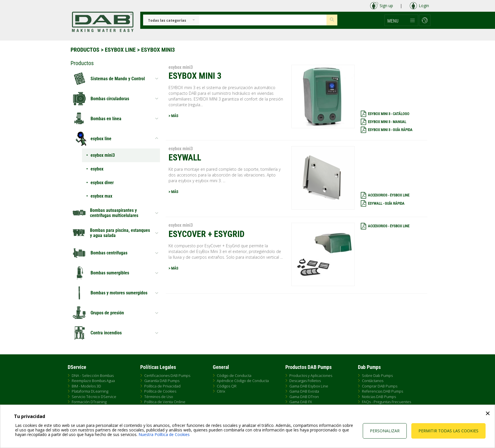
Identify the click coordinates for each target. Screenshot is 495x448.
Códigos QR (227, 386)
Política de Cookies (160, 391)
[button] (401, 20)
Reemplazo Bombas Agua (93, 381)
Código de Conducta (234, 375)
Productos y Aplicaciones (311, 375)
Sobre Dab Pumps (377, 375)
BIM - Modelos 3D (86, 386)
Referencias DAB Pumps (382, 391)
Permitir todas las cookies (448, 431)
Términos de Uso (159, 397)
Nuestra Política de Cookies (164, 434)
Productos (85, 50)
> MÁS (173, 116)
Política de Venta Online (165, 402)
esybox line (120, 50)
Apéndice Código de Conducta (243, 381)
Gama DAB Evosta (304, 391)
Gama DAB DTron (304, 397)
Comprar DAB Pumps (380, 386)
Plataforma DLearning (90, 391)
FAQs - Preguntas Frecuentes (386, 402)
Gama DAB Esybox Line (309, 386)
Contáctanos (373, 381)
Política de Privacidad (162, 386)
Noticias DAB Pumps (379, 397)
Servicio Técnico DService (94, 397)
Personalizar (385, 431)
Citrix (221, 391)
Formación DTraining (89, 402)
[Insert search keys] (263, 20)
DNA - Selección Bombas (93, 375)
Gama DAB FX (301, 402)
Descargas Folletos (305, 381)
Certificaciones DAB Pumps (167, 375)
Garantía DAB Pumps (162, 381)
